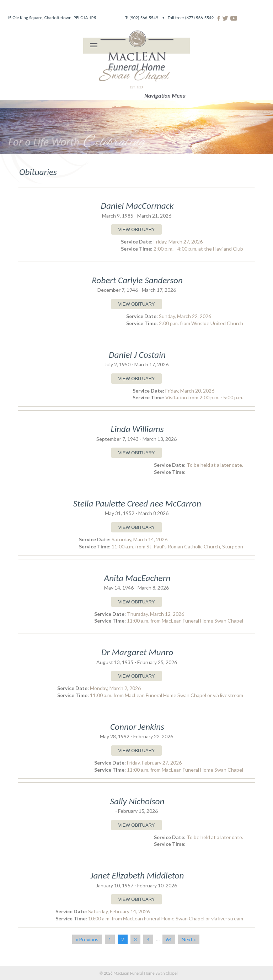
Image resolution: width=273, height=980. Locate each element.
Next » (189, 939)
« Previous (87, 939)
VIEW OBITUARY (136, 229)
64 (169, 939)
